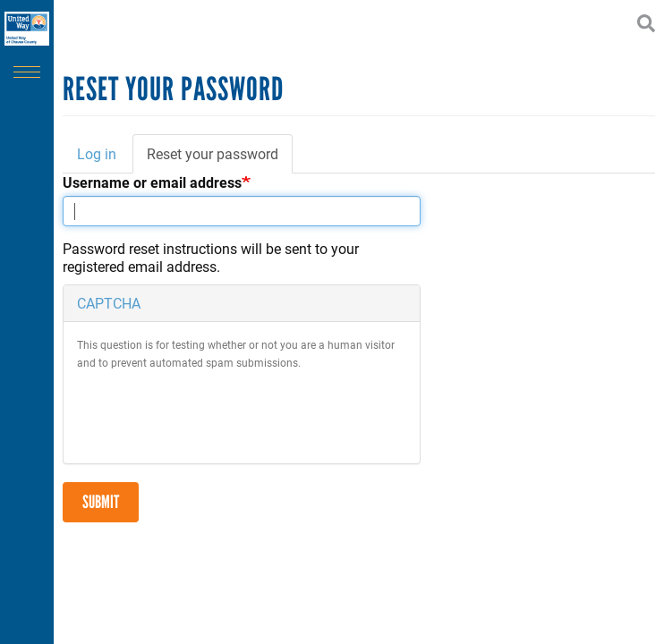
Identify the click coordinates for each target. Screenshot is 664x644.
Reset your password (220, 159)
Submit (101, 502)
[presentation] (213, 415)
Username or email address (152, 182)
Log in (97, 153)
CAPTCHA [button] (109, 303)
